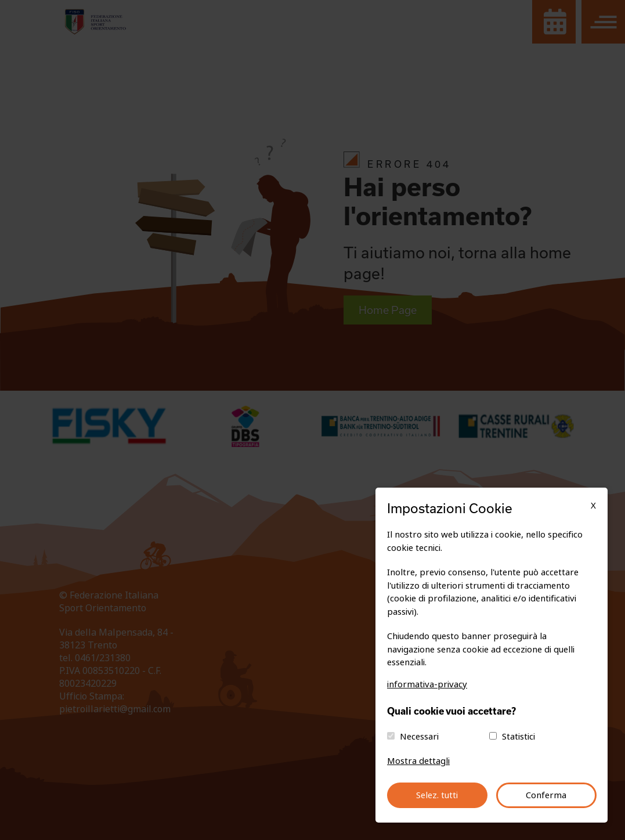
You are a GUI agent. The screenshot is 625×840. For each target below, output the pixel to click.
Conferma (546, 795)
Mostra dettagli (418, 761)
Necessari (419, 737)
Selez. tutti (437, 795)
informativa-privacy (427, 684)
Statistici (519, 737)
